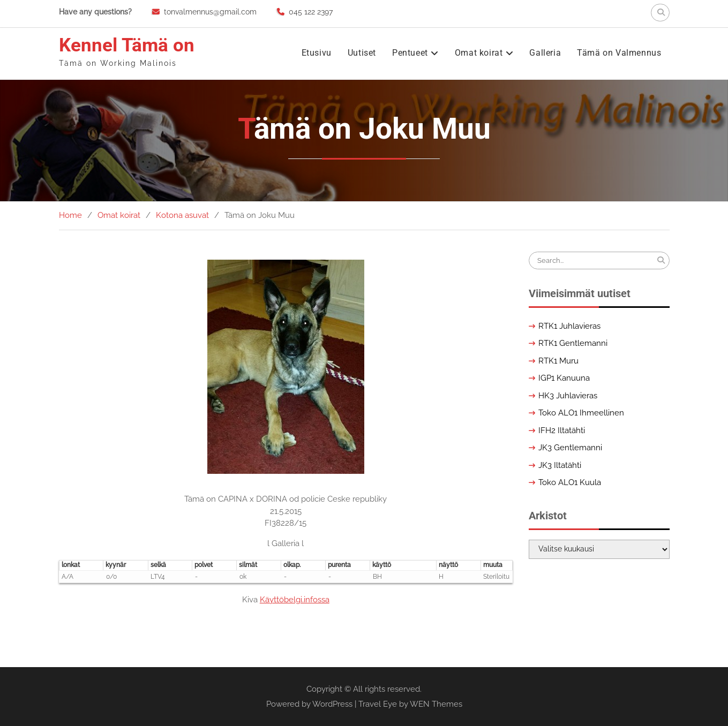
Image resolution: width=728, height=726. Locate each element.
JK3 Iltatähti (560, 465)
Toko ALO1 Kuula (570, 482)
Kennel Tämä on (127, 45)
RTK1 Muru (558, 361)
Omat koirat (479, 53)
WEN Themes (436, 704)
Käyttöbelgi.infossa (295, 600)
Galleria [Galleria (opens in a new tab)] (545, 53)
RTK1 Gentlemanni (573, 343)
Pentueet (410, 53)
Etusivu (317, 53)
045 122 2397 (311, 12)
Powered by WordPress (309, 704)
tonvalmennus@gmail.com (210, 12)
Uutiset (362, 53)
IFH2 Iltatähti (562, 430)
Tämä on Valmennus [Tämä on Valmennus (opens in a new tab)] (619, 53)
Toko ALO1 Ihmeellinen (581, 413)
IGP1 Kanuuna (564, 378)
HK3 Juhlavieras (568, 396)
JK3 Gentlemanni (570, 448)
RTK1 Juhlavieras (569, 326)
